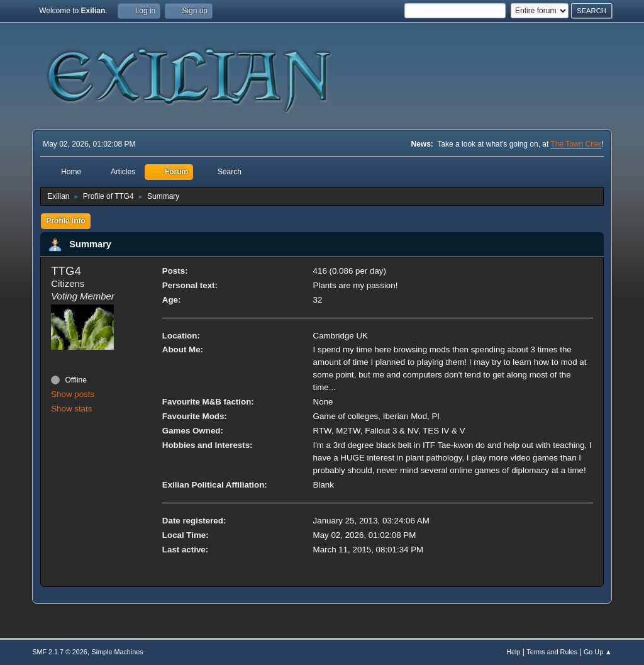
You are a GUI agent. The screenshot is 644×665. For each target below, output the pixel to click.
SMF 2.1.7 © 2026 (60, 652)
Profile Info (66, 221)
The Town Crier (576, 144)
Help (513, 652)
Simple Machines (118, 652)
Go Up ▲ (598, 652)
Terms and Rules (552, 652)
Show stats (71, 409)
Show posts (73, 394)
